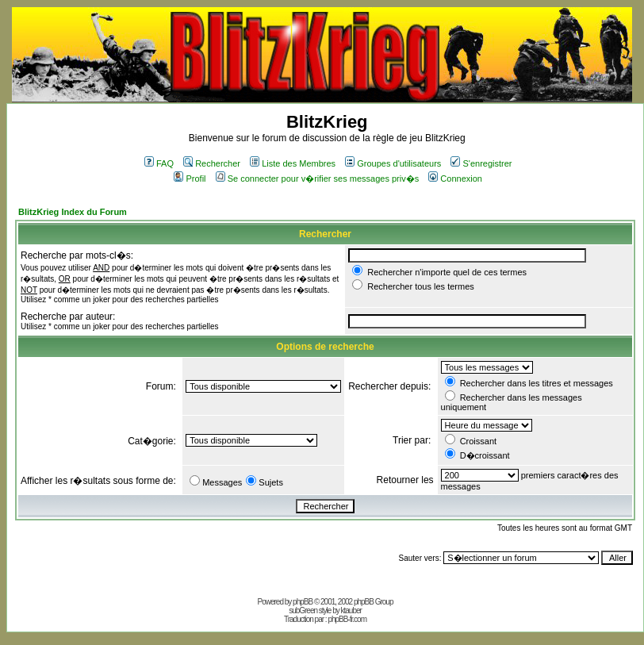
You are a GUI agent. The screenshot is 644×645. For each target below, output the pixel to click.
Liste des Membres (293, 163)
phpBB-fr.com (347, 619)
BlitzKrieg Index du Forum (73, 212)
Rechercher (212, 163)
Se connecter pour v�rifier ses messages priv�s (317, 179)
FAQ (159, 163)
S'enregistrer (481, 163)
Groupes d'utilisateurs (393, 163)
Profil (190, 179)
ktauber (351, 610)
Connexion (455, 179)
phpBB (303, 602)
